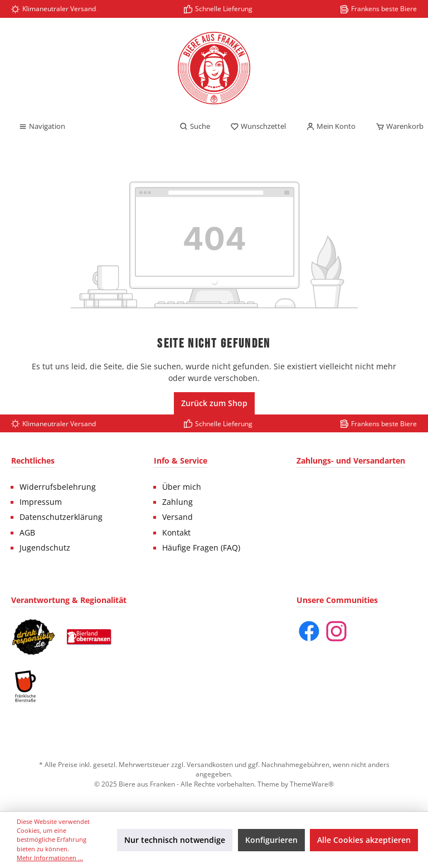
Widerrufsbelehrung (58, 487)
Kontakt (176, 533)
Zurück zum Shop (214, 403)
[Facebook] (309, 631)
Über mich (182, 487)
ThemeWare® (312, 784)
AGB (27, 533)
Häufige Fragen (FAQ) (201, 548)
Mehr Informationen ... (50, 858)
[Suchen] (195, 127)
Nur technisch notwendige (175, 840)
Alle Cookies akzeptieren (364, 840)
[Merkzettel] (258, 127)
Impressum (41, 502)
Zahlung (177, 502)
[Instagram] (336, 631)
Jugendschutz (45, 548)
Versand (177, 517)
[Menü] (42, 127)
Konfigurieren (271, 840)
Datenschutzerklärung (61, 517)
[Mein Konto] (331, 127)
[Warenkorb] (396, 127)
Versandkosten (210, 764)
